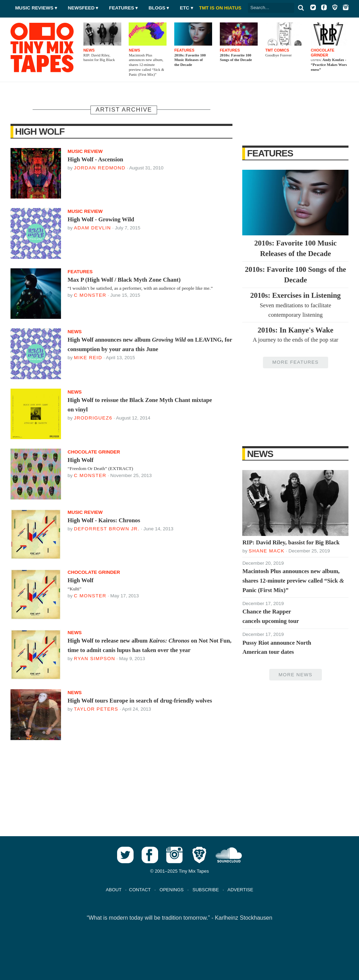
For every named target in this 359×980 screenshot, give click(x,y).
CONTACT (140, 890)
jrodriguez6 (93, 418)
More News (296, 675)
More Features (296, 362)
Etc (185, 8)
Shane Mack (266, 551)
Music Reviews (34, 8)
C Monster (90, 295)
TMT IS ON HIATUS (220, 8)
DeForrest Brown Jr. (107, 529)
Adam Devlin (93, 228)
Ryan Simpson (95, 659)
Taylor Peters (96, 709)
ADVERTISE (240, 890)
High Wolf (40, 132)
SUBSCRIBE (206, 890)
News (260, 454)
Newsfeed (81, 8)
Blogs (157, 8)
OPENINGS (172, 890)
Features (121, 8)
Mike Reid (88, 358)
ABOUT (114, 890)
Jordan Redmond (100, 168)
